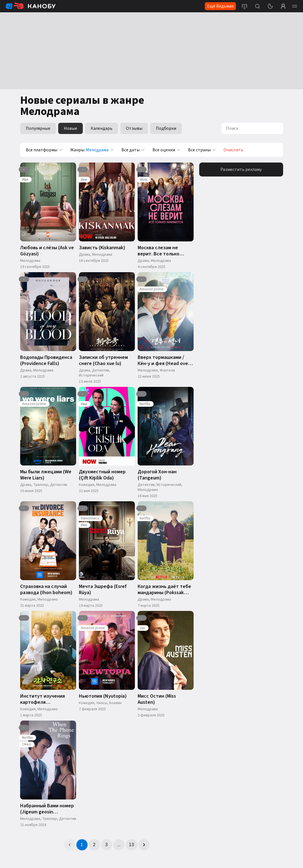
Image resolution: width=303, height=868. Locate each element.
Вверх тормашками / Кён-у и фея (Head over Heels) (164, 361)
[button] (70, 845)
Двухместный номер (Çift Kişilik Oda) (102, 475)
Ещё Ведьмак (220, 6)
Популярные (38, 128)
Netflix (145, 404)
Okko (27, 744)
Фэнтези (167, 370)
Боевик (115, 703)
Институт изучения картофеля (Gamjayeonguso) (43, 699)
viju (142, 628)
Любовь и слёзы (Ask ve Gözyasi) (47, 251)
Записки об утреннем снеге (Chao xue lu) (103, 361)
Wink (144, 180)
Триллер (41, 485)
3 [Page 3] (106, 845)
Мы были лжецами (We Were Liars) (46, 475)
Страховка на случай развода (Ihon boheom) (46, 590)
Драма (84, 255)
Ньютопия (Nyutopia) (103, 696)
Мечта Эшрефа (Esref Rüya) (103, 590)
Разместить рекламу (241, 170)
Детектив (101, 370)
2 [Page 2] (94, 845)
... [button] (119, 845)
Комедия (87, 485)
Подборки (166, 128)
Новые (71, 128)
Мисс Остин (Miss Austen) (157, 699)
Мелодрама (30, 261)
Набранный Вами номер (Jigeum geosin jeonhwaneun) (47, 809)
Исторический (91, 375)
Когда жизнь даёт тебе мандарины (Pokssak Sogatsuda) (164, 590)
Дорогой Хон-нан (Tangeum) (157, 475)
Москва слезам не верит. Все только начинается (158, 251)
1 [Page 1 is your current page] (82, 845)
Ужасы (102, 703)
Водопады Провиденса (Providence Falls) (46, 361)
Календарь (102, 128)
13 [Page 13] (131, 845)
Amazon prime (152, 289)
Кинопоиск (90, 518)
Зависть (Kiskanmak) (102, 248)
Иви (25, 180)
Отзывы (134, 128)
